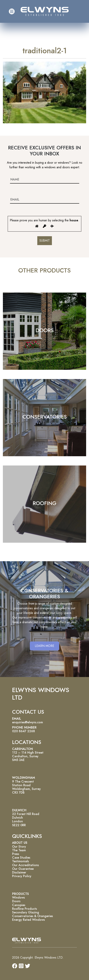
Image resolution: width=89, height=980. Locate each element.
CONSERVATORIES (45, 417)
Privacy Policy (22, 876)
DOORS (45, 330)
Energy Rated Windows (28, 920)
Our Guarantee (23, 869)
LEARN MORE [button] (44, 646)
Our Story (19, 847)
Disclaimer (19, 872)
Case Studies (21, 858)
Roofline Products (25, 909)
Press (16, 854)
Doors (16, 901)
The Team (19, 850)
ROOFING (44, 503)
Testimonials (20, 861)
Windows (18, 897)
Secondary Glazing (26, 912)
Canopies (19, 905)
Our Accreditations (25, 865)
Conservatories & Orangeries (32, 916)
